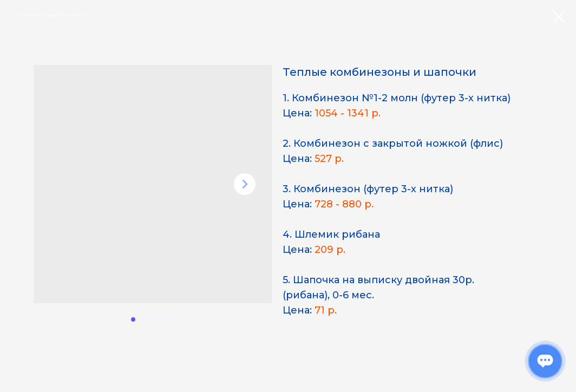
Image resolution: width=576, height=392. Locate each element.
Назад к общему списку (51, 15)
